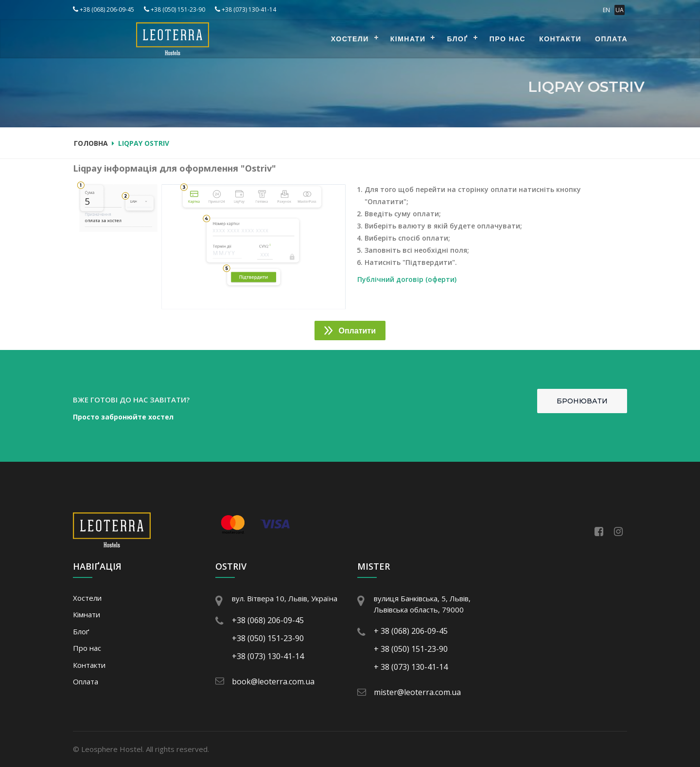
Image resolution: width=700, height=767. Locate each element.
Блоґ (457, 39)
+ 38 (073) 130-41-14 (411, 667)
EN (606, 10)
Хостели (350, 39)
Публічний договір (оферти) (407, 279)
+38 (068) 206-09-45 (104, 9)
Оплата (611, 39)
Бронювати (582, 401)
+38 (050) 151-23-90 (175, 9)
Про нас (507, 39)
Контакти (560, 39)
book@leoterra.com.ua (273, 681)
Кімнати (408, 39)
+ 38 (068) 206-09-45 (411, 631)
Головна (91, 143)
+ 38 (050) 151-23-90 (411, 649)
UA (620, 10)
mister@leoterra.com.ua (417, 692)
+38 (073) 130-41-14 (245, 9)
